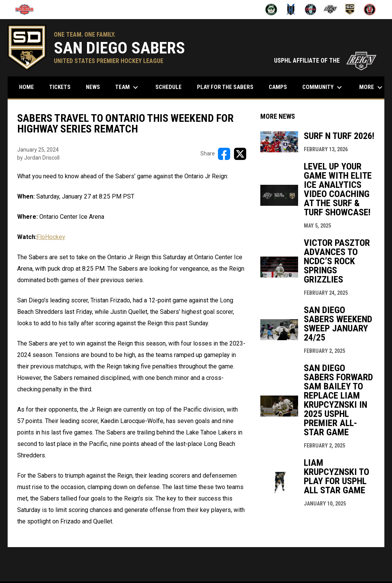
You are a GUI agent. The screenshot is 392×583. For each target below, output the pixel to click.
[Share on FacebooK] (224, 154)
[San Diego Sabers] (350, 10)
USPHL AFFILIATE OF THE (325, 61)
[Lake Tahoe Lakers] (311, 10)
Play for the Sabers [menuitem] (225, 87)
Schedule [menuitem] (171, 87)
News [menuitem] (93, 87)
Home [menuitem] (27, 87)
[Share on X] (240, 154)
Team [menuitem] (128, 87)
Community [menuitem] (323, 87)
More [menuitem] (372, 87)
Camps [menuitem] (278, 87)
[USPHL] (27, 10)
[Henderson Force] (291, 10)
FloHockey (51, 237)
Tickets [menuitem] (60, 87)
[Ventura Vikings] (370, 10)
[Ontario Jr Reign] (330, 10)
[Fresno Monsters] (271, 10)
